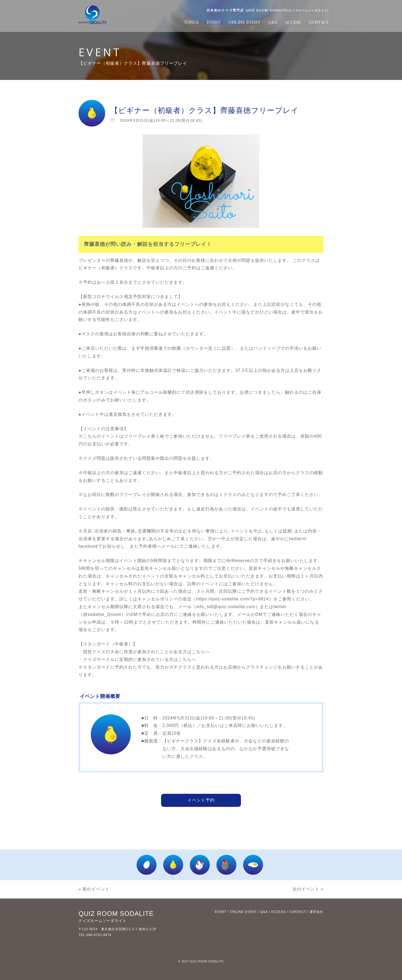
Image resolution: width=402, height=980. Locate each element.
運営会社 (317, 912)
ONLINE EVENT (244, 23)
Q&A (273, 23)
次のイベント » (308, 889)
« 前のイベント (94, 889)
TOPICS (191, 23)
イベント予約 (201, 800)
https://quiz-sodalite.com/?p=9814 (233, 599)
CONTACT (319, 23)
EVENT (214, 23)
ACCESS (293, 23)
